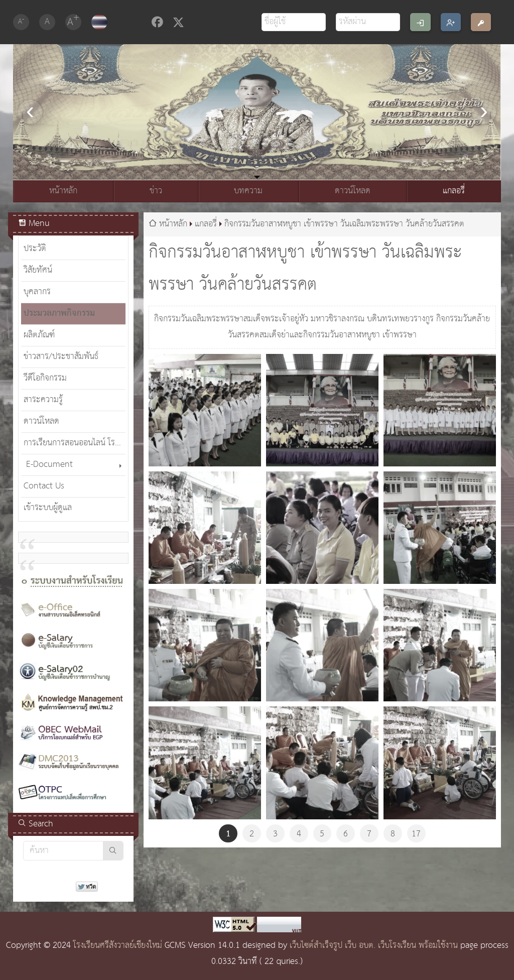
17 (416, 834)
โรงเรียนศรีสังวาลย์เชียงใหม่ (118, 946)
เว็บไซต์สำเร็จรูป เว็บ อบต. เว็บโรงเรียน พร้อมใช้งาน (374, 946)
